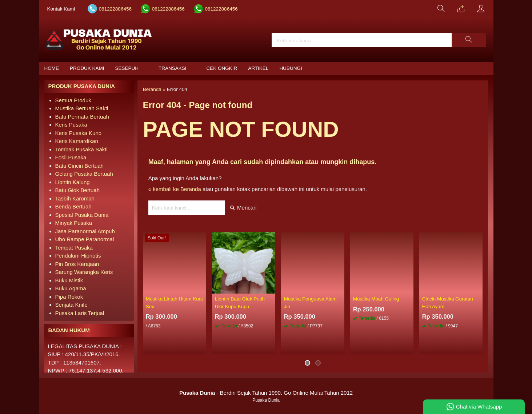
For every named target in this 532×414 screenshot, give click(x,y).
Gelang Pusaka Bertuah (84, 174)
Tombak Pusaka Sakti (81, 149)
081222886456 (115, 9)
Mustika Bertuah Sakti (82, 108)
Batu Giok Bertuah (78, 190)
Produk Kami (87, 68)
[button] (469, 40)
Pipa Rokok (69, 297)
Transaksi (173, 68)
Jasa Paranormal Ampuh (85, 231)
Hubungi (291, 68)
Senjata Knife (71, 305)
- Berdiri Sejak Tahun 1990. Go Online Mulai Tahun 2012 (266, 393)
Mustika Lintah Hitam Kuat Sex (175, 302)
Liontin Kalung (73, 182)
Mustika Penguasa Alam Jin (310, 302)
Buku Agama (71, 288)
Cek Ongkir (222, 68)
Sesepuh (127, 68)
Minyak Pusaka (74, 223)
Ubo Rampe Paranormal (85, 239)
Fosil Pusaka (71, 157)
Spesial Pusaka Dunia (82, 215)
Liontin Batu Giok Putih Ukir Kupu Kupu (240, 302)
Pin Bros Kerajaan (77, 264)
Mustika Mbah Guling (376, 299)
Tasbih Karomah (75, 198)
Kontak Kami (61, 9)
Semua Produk (73, 100)
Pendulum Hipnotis (78, 256)
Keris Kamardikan (77, 141)
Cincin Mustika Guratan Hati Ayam (448, 302)
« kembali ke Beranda (175, 189)
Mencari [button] (243, 208)
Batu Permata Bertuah (82, 117)
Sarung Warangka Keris (84, 272)
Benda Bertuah (73, 206)
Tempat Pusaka (74, 248)
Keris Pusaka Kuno (79, 133)
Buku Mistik (69, 280)
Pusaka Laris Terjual (80, 313)
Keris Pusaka (71, 125)
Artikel (258, 68)
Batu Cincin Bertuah (79, 166)
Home (52, 68)
